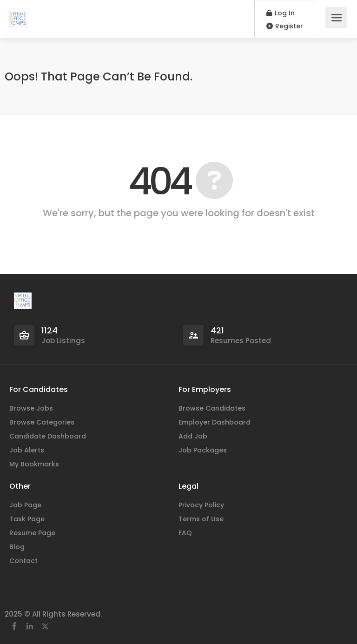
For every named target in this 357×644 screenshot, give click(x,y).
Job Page (25, 505)
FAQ (185, 533)
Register (285, 26)
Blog (17, 547)
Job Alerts (27, 450)
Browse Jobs (31, 408)
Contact (23, 561)
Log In (281, 13)
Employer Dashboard (215, 422)
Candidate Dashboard (48, 436)
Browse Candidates (212, 408)
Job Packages (203, 450)
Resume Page (32, 533)
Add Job (193, 436)
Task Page (27, 519)
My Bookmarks (34, 464)
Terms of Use (201, 519)
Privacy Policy (201, 505)
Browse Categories (42, 422)
